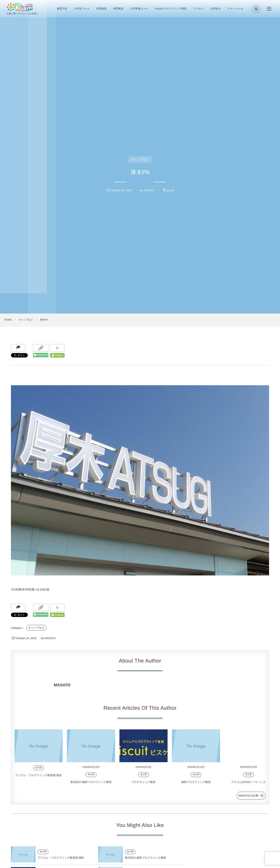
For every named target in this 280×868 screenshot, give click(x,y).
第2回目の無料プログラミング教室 (91, 786)
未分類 (38, 772)
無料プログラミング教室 (196, 786)
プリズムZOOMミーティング (249, 786)
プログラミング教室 (143, 786)
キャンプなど (36, 628)
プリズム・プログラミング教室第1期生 (38, 779)
